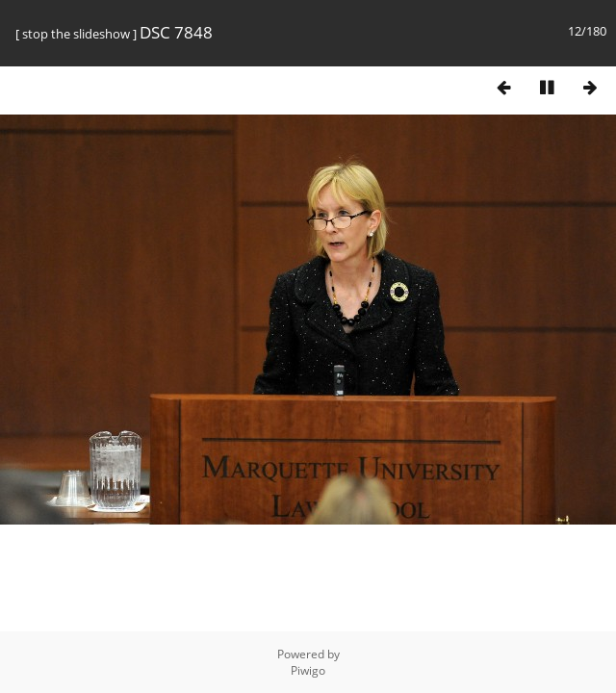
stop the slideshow (76, 34)
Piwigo (308, 670)
